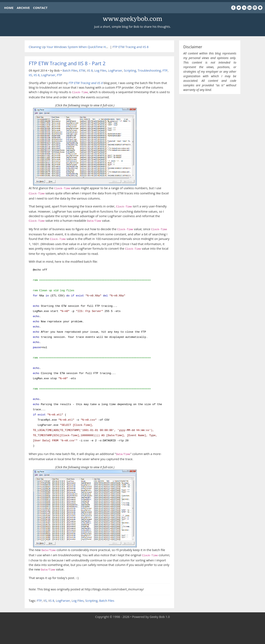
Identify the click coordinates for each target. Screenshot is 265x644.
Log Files (100, 70)
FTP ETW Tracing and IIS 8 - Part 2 (67, 63)
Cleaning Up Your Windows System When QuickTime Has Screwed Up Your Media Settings (92, 47)
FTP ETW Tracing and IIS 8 (131, 47)
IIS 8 (90, 70)
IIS (30, 75)
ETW (82, 70)
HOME (9, 8)
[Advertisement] (132, 632)
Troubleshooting (149, 70)
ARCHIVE (23, 8)
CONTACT (40, 8)
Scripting (130, 70)
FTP (165, 70)
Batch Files (70, 70)
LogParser (115, 70)
